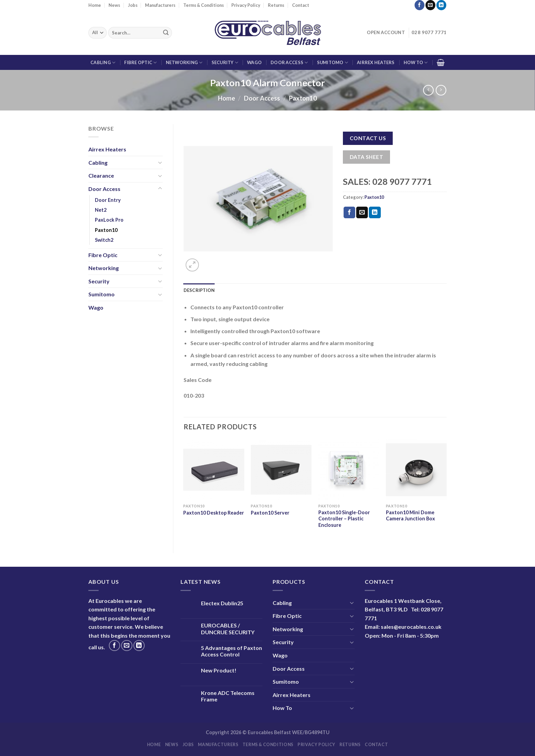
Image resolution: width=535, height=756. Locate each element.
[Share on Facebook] (349, 212)
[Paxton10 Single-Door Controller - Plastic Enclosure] (349, 470)
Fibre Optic (140, 63)
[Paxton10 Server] (281, 470)
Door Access (289, 63)
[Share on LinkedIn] (375, 212)
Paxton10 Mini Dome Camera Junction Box (410, 516)
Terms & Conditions (204, 5)
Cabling (103, 63)
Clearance (101, 175)
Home (95, 5)
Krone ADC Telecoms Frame (228, 696)
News (114, 5)
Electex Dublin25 (222, 603)
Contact (301, 5)
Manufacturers (160, 5)
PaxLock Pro (109, 220)
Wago (254, 62)
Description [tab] (199, 290)
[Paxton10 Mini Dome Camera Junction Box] (416, 470)
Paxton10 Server (270, 513)
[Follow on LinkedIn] (441, 5)
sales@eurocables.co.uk (411, 627)
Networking (184, 63)
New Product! (219, 670)
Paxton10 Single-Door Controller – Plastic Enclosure (344, 519)
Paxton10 (303, 98)
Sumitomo (333, 63)
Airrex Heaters (376, 62)
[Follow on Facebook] (420, 5)
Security (225, 63)
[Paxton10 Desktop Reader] (214, 470)
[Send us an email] (430, 5)
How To (416, 63)
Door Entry (108, 200)
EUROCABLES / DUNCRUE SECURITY (228, 628)
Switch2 (104, 240)
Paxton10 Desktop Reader (214, 513)
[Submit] (166, 33)
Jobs (133, 5)
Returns (276, 5)
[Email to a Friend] (362, 212)
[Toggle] (160, 162)
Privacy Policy (246, 5)
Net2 (101, 210)
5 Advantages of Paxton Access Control (232, 651)
